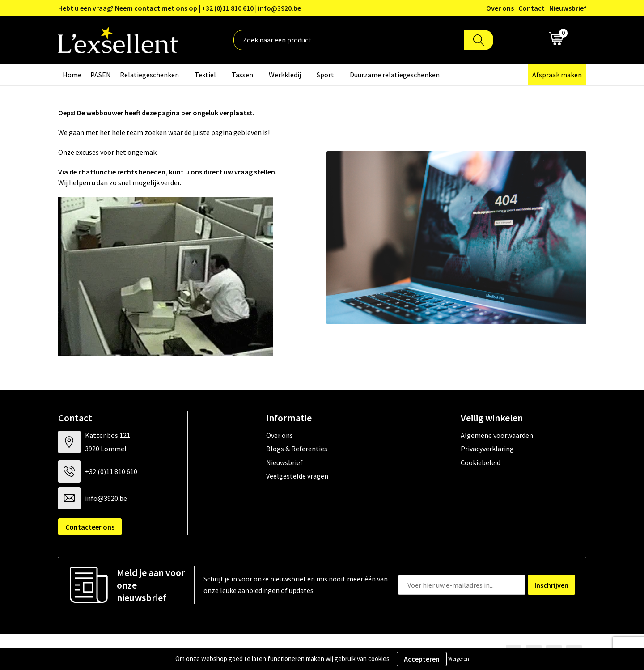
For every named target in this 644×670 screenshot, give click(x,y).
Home (72, 75)
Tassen (242, 75)
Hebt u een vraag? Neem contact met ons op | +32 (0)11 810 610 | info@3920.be (180, 8)
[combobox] (349, 40)
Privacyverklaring (487, 449)
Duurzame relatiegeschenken (395, 75)
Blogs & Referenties (297, 449)
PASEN (101, 75)
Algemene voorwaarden (497, 435)
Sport (325, 75)
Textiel (205, 75)
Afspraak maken (557, 75)
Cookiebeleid (481, 462)
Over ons (500, 8)
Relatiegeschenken (149, 75)
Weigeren (459, 659)
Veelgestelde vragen (297, 476)
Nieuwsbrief (568, 8)
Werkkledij (285, 75)
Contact (532, 8)
